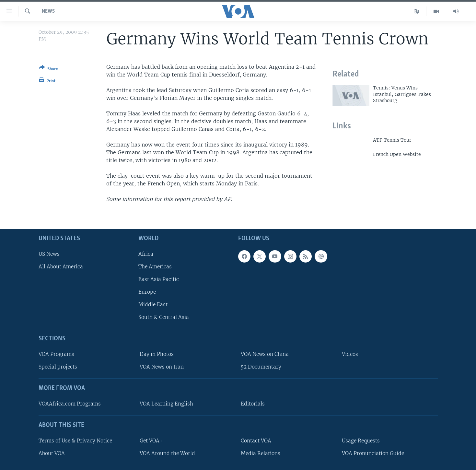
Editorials (253, 404)
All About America (61, 267)
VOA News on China (265, 354)
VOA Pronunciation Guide (373, 453)
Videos (350, 354)
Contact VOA (256, 441)
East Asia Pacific (159, 279)
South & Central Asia (164, 317)
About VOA (52, 453)
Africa (146, 254)
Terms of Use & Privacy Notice (75, 441)
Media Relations (261, 453)
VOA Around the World (167, 453)
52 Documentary (261, 367)
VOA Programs (56, 354)
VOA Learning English (166, 404)
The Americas (155, 267)
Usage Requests (361, 441)
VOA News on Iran (162, 367)
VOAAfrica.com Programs (70, 404)
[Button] (48, 70)
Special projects (58, 367)
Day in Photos (157, 354)
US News (49, 254)
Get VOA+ (151, 441)
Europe (147, 292)
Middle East (153, 305)
